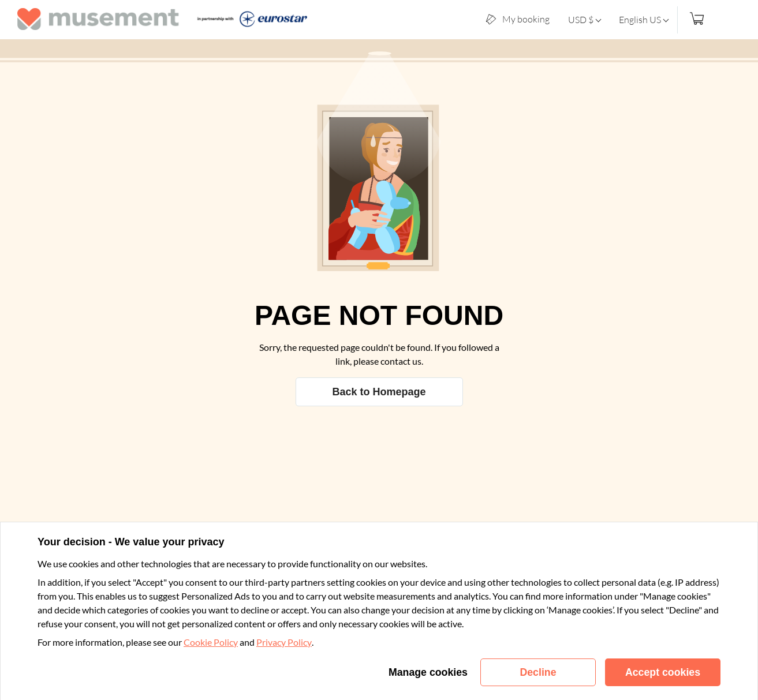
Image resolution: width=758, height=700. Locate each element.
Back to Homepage (379, 392)
